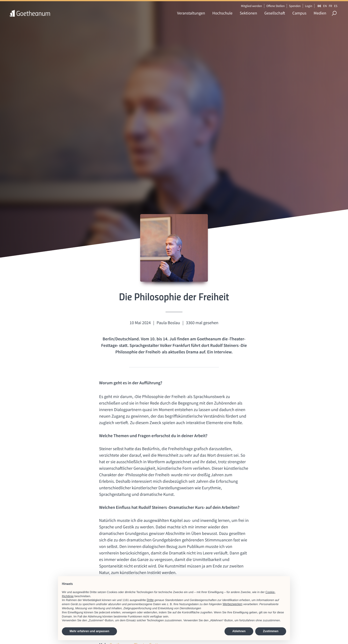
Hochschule (222, 13)
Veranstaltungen (191, 13)
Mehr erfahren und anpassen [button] (89, 631)
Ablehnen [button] (239, 631)
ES (336, 6)
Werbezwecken (232, 604)
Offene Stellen (275, 6)
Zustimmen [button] (271, 631)
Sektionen (248, 13)
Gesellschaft (275, 13)
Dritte (150, 600)
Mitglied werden (251, 6)
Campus (299, 13)
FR (330, 6)
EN (325, 6)
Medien (320, 13)
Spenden (295, 6)
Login (309, 6)
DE (319, 6)
